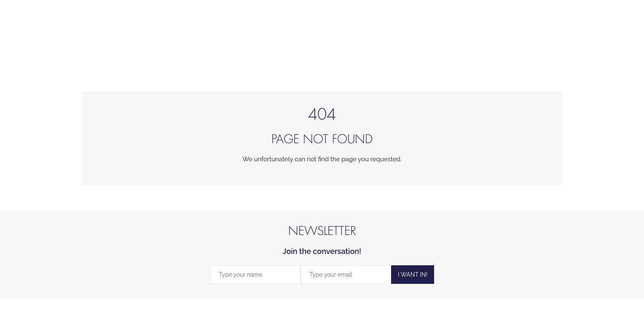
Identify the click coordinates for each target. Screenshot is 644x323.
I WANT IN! (413, 275)
